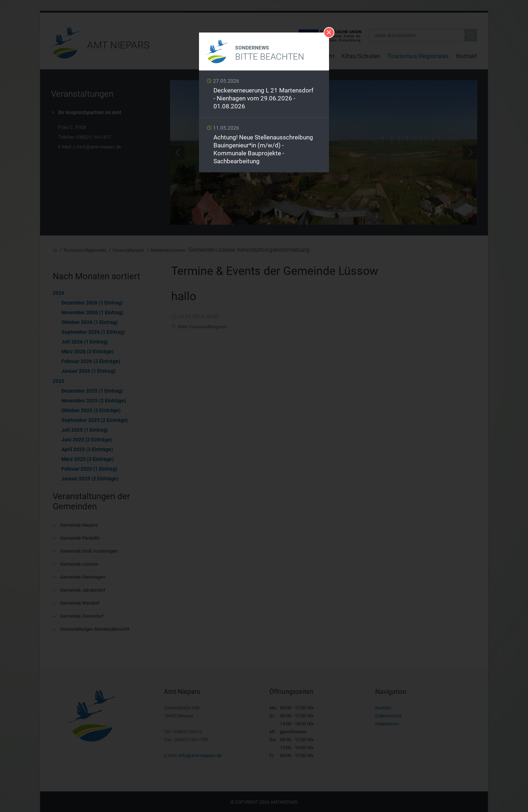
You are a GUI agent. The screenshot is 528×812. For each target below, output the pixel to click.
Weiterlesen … (264, 96)
